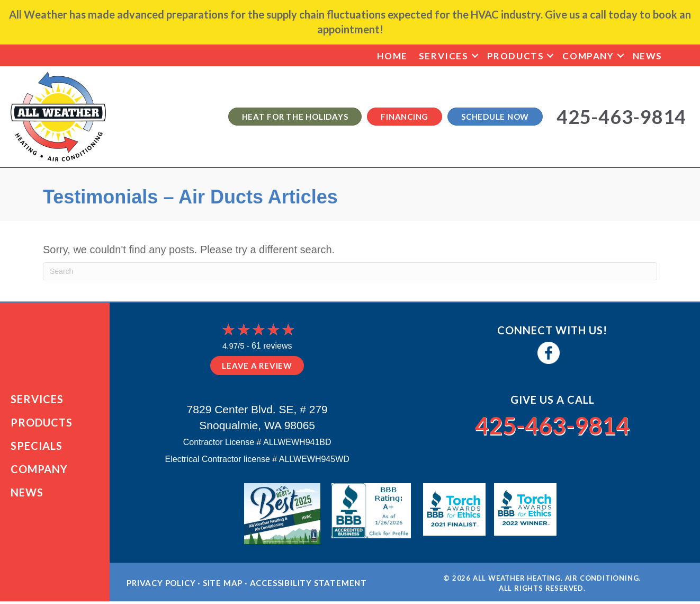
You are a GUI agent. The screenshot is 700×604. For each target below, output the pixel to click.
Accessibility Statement (308, 586)
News (648, 56)
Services (444, 56)
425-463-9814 (552, 424)
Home (392, 56)
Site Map (223, 586)
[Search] (350, 271)
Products (516, 56)
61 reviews (272, 346)
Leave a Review (257, 366)
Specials (37, 447)
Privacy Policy (161, 586)
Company (588, 56)
